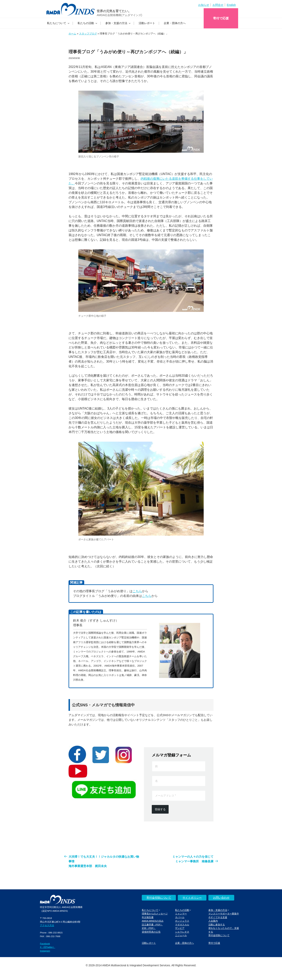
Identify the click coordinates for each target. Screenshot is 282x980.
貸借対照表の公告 (151, 932)
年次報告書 (148, 917)
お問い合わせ (221, 898)
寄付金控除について (159, 898)
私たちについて (58, 23)
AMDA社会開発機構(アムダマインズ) (119, 15)
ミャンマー (181, 914)
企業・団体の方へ (175, 23)
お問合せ (218, 5)
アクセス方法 (47, 925)
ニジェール (181, 935)
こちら (137, 591)
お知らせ (204, 5)
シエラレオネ (182, 932)
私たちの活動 (88, 23)
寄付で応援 (221, 18)
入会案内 (213, 921)
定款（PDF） (149, 928)
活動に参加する (217, 925)
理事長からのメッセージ (155, 914)
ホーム (72, 34)
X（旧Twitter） (48, 947)
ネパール (180, 917)
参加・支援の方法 (118, 23)
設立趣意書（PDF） (152, 925)
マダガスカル (182, 925)
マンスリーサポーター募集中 (224, 914)
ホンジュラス (182, 921)
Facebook (45, 943)
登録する (160, 809)
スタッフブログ (88, 34)
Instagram (45, 951)
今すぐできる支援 (218, 917)
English (231, 5)
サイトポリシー (192, 898)
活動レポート (147, 23)
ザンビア (180, 928)
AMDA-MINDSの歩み (153, 921)
